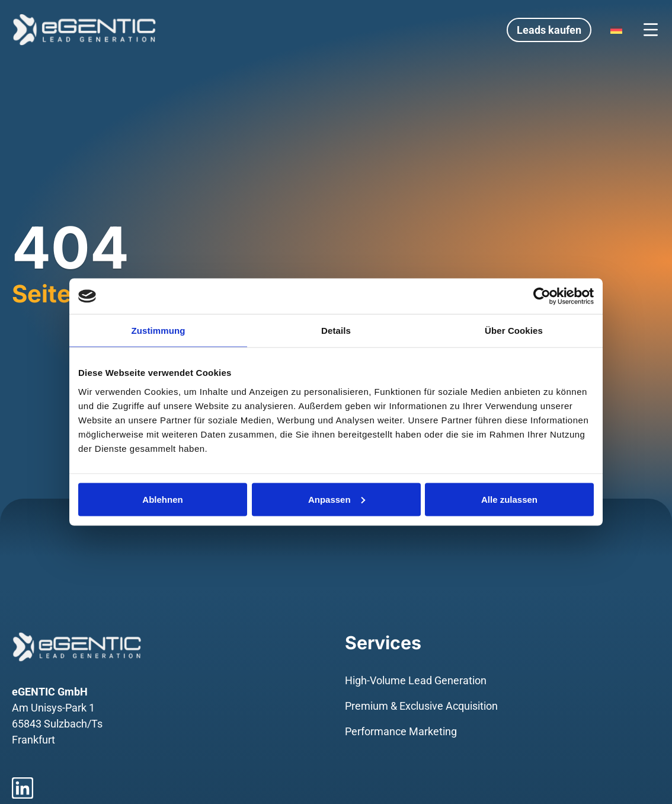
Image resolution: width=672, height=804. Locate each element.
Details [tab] (336, 331)
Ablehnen (162, 499)
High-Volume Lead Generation (416, 680)
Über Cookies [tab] (514, 331)
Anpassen (337, 499)
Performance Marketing (401, 731)
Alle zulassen (509, 499)
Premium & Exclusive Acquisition (421, 706)
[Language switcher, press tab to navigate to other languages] (616, 30)
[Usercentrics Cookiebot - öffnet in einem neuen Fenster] (542, 296)
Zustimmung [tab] (159, 331)
